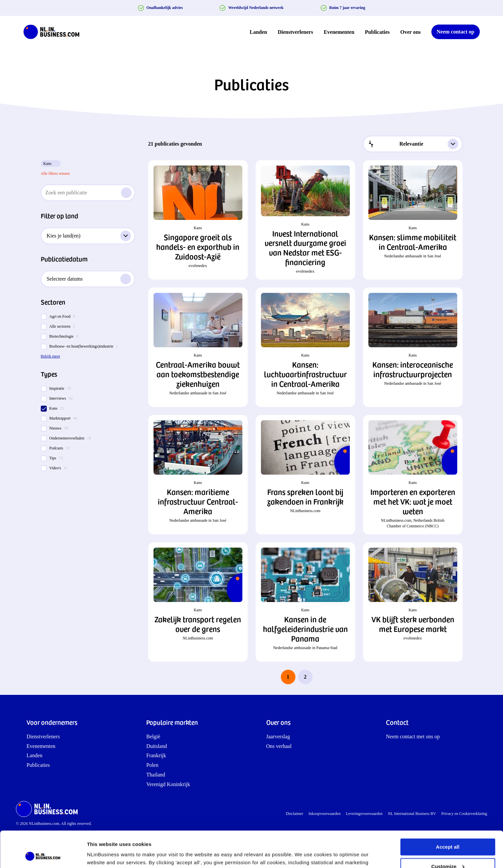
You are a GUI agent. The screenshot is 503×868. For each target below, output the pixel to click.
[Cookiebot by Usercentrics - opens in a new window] (43, 855)
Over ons (410, 32)
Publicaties (377, 32)
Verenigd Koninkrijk (168, 784)
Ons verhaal (279, 746)
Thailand (156, 775)
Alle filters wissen (55, 173)
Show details (102, 855)
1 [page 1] (288, 677)
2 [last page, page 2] (305, 677)
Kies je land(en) (89, 236)
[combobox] (413, 144)
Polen (152, 765)
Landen (258, 32)
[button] (198, 220)
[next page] (323, 677)
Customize (448, 832)
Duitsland (157, 746)
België (153, 736)
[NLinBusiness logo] (54, 32)
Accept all (448, 813)
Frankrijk (156, 755)
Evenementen (339, 32)
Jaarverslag (278, 736)
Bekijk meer (51, 356)
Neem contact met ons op (413, 736)
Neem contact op (456, 32)
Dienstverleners (296, 32)
